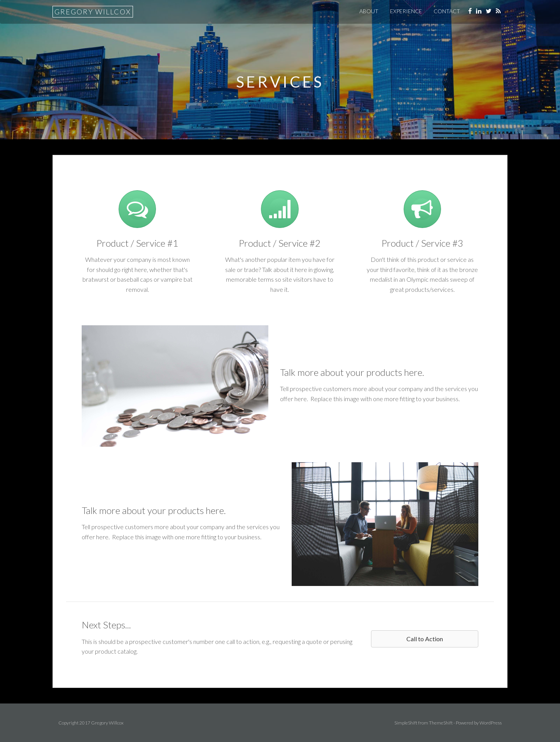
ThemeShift (441, 723)
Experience (406, 11)
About (369, 11)
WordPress (491, 723)
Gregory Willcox (93, 12)
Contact (447, 11)
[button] (425, 639)
